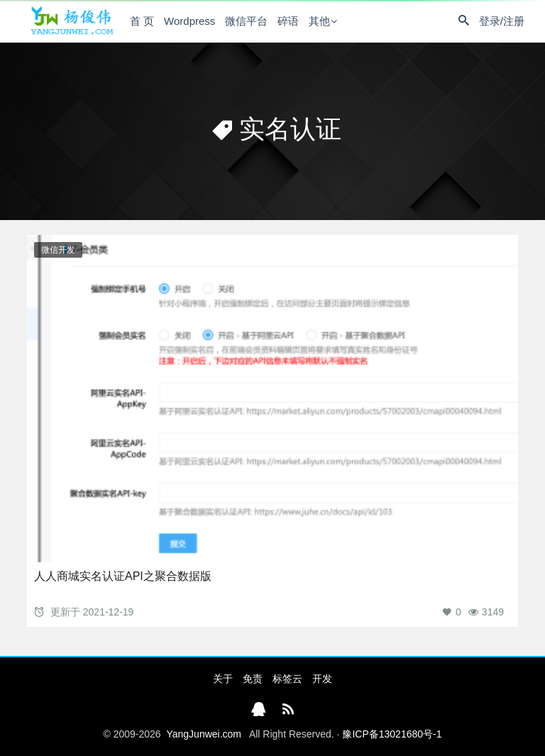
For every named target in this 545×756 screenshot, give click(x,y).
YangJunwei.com (204, 734)
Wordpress (189, 21)
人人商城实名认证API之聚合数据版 (123, 576)
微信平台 (246, 21)
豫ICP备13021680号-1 (392, 734)
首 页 (142, 21)
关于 (223, 679)
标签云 (287, 679)
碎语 (288, 21)
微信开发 (58, 250)
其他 (319, 21)
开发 (322, 679)
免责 (253, 679)
